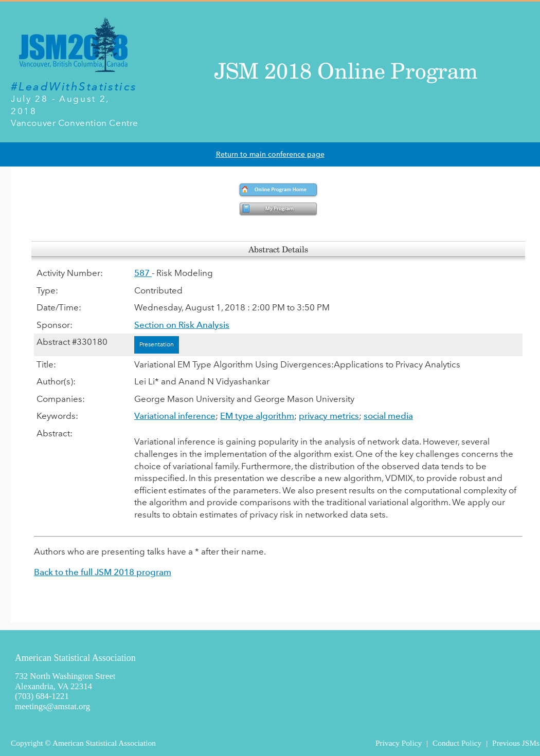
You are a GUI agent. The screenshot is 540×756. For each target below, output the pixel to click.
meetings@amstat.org (52, 706)
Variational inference (175, 416)
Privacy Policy (399, 743)
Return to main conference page (270, 154)
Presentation (157, 344)
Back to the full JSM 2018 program (103, 572)
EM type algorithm (257, 416)
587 (143, 273)
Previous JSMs (516, 743)
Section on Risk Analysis (182, 325)
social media (388, 416)
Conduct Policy (457, 743)
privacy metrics (329, 416)
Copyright (27, 743)
